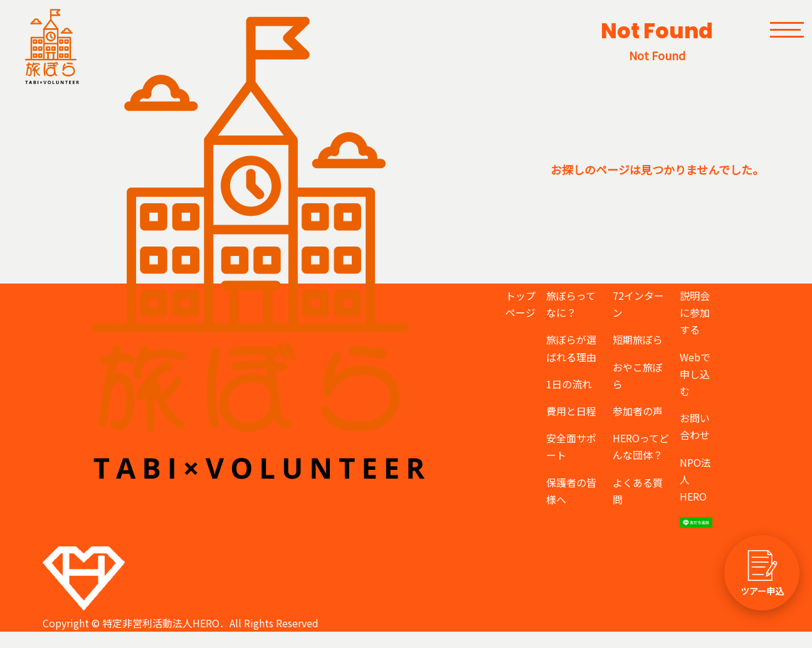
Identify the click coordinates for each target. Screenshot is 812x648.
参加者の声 (638, 411)
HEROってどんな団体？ (641, 446)
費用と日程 (571, 411)
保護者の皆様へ (571, 491)
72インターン (638, 304)
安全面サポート (571, 446)
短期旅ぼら (638, 339)
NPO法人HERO (695, 479)
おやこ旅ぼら (638, 375)
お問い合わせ (695, 426)
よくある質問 (638, 491)
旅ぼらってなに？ (571, 304)
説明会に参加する (695, 312)
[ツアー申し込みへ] (762, 573)
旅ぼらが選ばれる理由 (571, 348)
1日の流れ (569, 384)
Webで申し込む (695, 374)
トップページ (520, 304)
